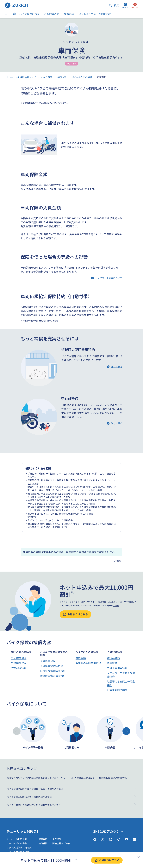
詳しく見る (117, 367)
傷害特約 (112, 663)
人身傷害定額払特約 (52, 666)
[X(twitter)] (103, 839)
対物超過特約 (19, 668)
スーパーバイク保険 (17, 843)
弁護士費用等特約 (117, 668)
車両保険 (81, 658)
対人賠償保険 (19, 658)
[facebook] (95, 839)
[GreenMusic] (134, 839)
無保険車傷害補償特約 (53, 676)
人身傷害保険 (48, 661)
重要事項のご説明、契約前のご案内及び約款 (69, 552)
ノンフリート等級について (109, 278)
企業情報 (57, 839)
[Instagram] (111, 839)
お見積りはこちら (107, 860)
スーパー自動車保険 (17, 839)
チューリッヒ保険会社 (23, 831)
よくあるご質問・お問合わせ (95, 14)
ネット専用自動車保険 (18, 852)
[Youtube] (127, 839)
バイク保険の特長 (29, 14)
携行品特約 (113, 658)
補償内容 (69, 14)
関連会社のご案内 (61, 843)
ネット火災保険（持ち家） (20, 848)
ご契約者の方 (52, 14)
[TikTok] (119, 839)
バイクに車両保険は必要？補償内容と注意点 (29, 797)
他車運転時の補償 (117, 690)
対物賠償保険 (19, 663)
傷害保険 (43, 839)
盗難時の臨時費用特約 (88, 663)
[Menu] (7, 14)
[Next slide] (126, 731)
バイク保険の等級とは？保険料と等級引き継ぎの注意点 (35, 789)
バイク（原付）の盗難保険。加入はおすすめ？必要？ (34, 805)
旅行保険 (43, 843)
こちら (116, 605)
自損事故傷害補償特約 (53, 671)
